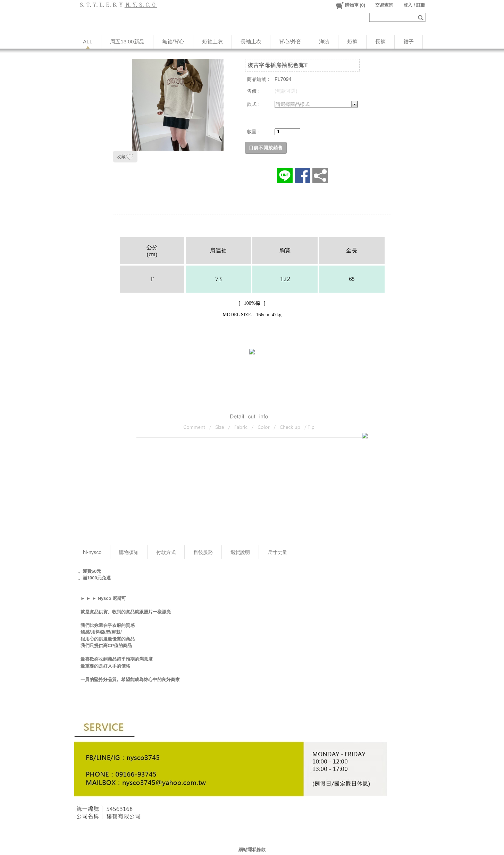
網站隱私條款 (252, 850)
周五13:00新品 (127, 41)
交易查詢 (384, 5)
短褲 (352, 41)
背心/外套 (290, 41)
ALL (88, 41)
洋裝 (324, 41)
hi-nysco (92, 552)
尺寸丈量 (277, 552)
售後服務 (203, 552)
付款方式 (166, 552)
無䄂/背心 (173, 41)
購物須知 (129, 552)
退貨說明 (240, 552)
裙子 (409, 41)
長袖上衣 (251, 41)
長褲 (380, 41)
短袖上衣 (212, 41)
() (350, 5)
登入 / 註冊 (414, 5)
